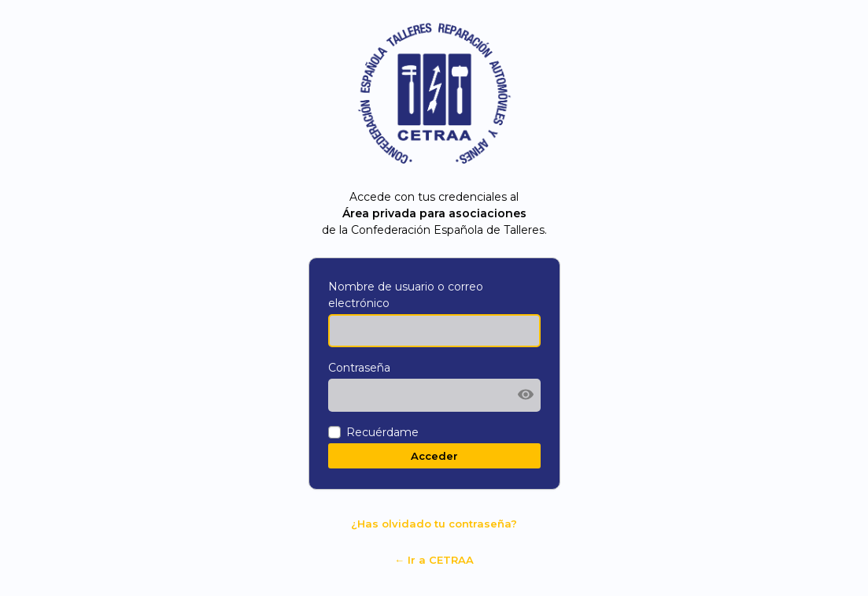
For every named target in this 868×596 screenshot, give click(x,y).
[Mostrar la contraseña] (525, 394)
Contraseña (359, 368)
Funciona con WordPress (434, 94)
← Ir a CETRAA (434, 560)
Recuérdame (382, 432)
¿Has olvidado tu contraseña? (434, 524)
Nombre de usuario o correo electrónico (406, 295)
